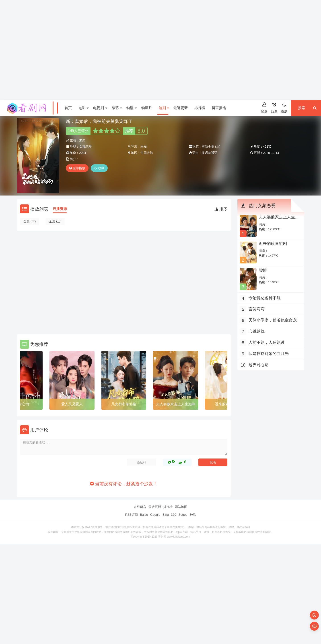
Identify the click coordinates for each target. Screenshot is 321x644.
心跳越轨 (257, 331)
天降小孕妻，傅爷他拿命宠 (273, 320)
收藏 (99, 168)
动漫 (132, 108)
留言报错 (219, 108)
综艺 (117, 108)
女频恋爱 (85, 147)
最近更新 (181, 108)
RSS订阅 (131, 515)
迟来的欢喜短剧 (273, 244)
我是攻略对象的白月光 (269, 354)
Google (155, 515)
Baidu (144, 515)
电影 (84, 108)
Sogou (183, 515)
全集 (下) (30, 221)
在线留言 (140, 507)
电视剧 (100, 108)
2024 (83, 153)
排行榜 (200, 108)
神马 (193, 515)
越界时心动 (259, 365)
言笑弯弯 (257, 309)
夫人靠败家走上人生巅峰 (176, 404)
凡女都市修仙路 (124, 404)
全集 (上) (55, 221)
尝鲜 (263, 270)
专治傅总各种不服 (265, 298)
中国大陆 (147, 153)
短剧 (164, 108)
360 (174, 515)
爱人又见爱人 (72, 404)
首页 (68, 108)
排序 (221, 209)
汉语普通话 (210, 153)
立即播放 (77, 168)
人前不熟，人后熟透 (267, 342)
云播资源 (60, 209)
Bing (166, 515)
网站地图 (181, 507)
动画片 (147, 108)
